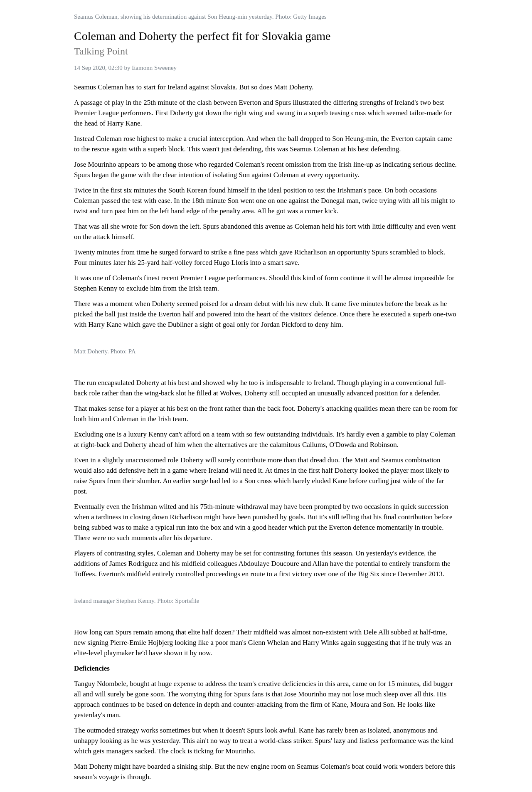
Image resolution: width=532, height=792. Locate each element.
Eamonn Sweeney (154, 68)
